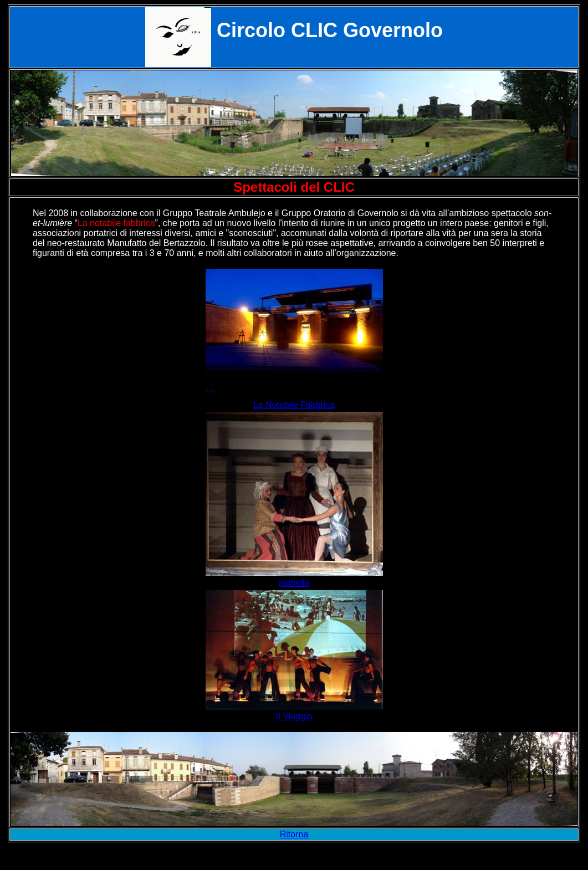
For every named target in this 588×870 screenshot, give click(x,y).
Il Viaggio (294, 716)
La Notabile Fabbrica (294, 405)
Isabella (294, 583)
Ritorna (294, 834)
